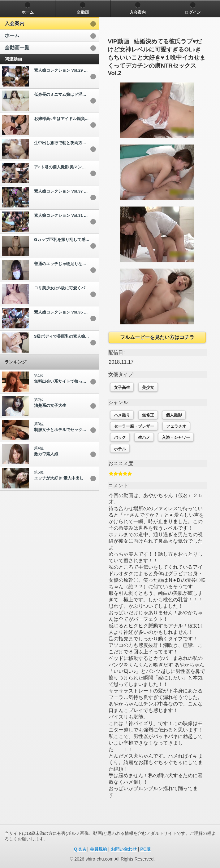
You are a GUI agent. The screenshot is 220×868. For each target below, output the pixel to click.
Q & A (80, 849)
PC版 (145, 849)
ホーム (12, 36)
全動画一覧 (17, 48)
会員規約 (98, 849)
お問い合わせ (124, 849)
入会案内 (15, 23)
